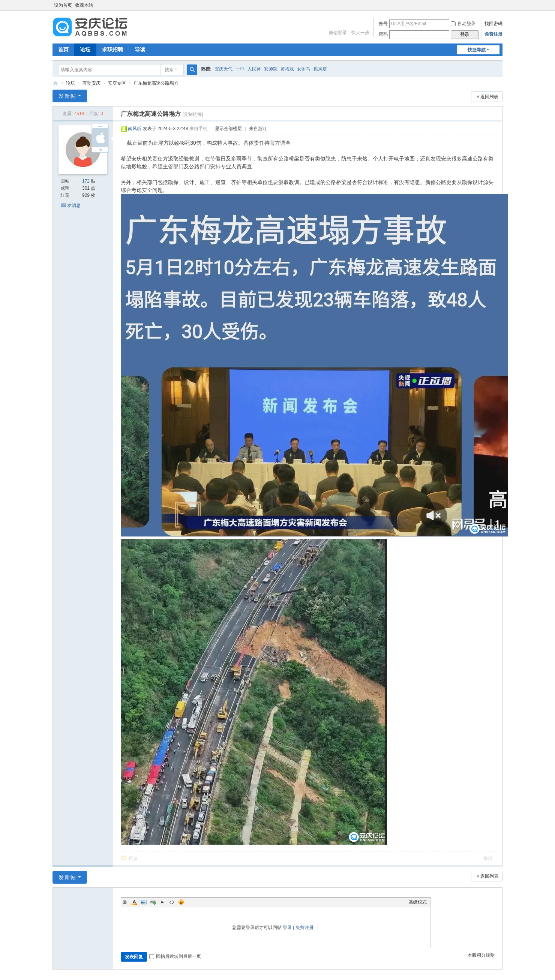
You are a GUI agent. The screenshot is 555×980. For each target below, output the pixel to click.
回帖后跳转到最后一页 (175, 956)
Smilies (181, 902)
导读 (140, 49)
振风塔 (320, 69)
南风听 (135, 129)
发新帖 (67, 96)
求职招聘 (112, 49)
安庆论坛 (55, 83)
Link (153, 902)
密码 (383, 34)
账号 (383, 24)
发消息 (74, 205)
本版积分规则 (481, 955)
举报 (488, 859)
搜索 (169, 70)
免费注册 (493, 34)
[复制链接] (193, 114)
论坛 (85, 49)
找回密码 (493, 24)
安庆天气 (223, 69)
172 (86, 181)
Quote (162, 902)
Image (144, 902)
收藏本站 (84, 5)
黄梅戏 (287, 69)
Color (134, 902)
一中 (240, 69)
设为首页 (63, 5)
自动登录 (463, 24)
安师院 (271, 69)
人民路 (254, 69)
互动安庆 (91, 83)
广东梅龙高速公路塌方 (156, 83)
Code (172, 902)
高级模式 (418, 902)
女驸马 (304, 69)
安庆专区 (117, 83)
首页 (63, 49)
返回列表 (489, 97)
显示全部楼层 (228, 129)
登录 (287, 928)
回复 (133, 859)
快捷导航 (477, 50)
